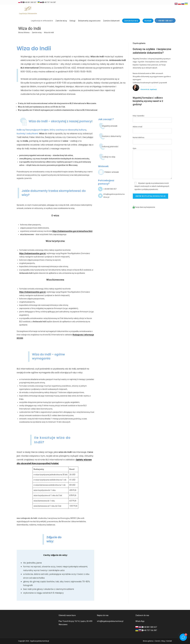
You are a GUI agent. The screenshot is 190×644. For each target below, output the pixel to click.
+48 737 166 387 (47, 2)
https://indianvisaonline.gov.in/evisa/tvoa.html (72, 231)
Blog (163, 641)
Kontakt (169, 641)
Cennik (157, 641)
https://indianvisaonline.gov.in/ (33, 253)
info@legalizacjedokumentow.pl (110, 621)
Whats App (140, 621)
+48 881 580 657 (27, 2)
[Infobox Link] (112, 172)
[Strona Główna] (24, 32)
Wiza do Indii (49, 32)
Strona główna (148, 641)
